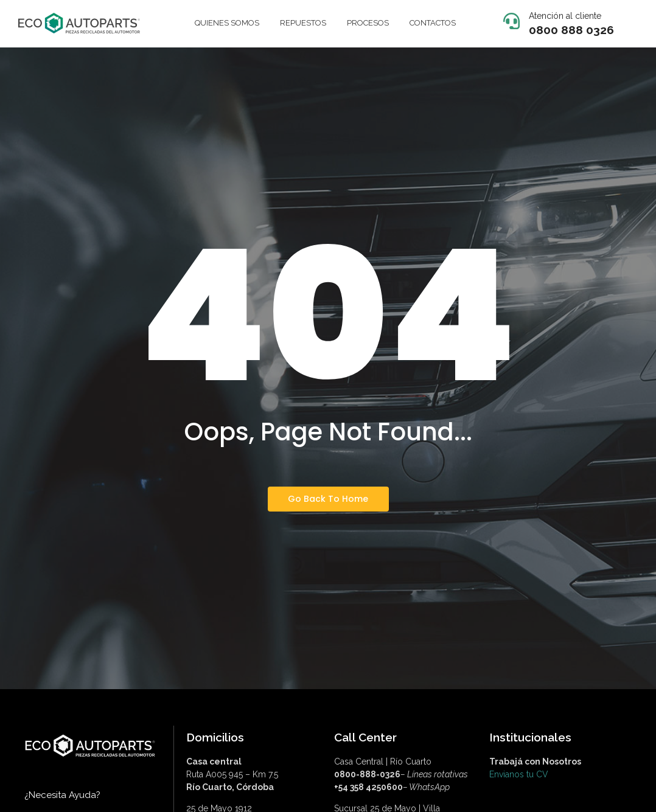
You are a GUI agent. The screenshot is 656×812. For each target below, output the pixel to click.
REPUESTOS (303, 23)
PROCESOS (368, 23)
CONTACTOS (433, 23)
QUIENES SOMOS (227, 23)
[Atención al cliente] (511, 22)
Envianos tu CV (519, 774)
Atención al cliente (565, 16)
